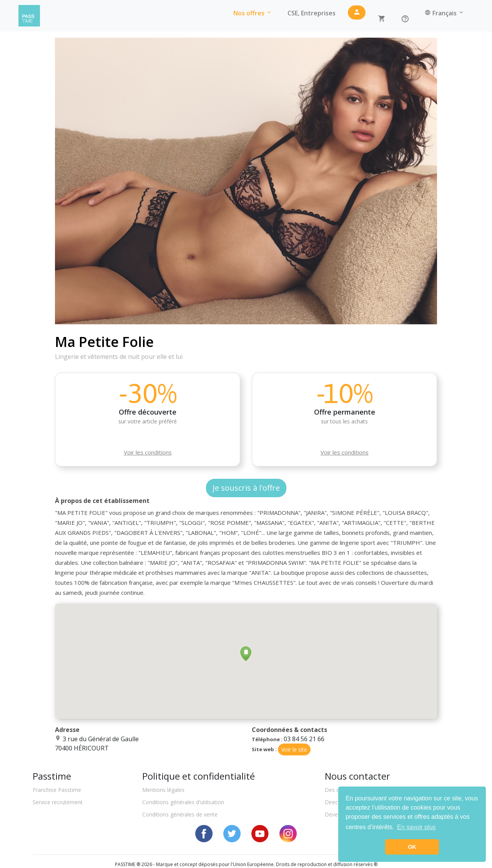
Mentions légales (163, 790)
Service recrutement (58, 802)
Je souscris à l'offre (246, 488)
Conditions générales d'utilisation (183, 802)
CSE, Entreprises (312, 13)
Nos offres (253, 13)
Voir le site (294, 749)
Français (445, 13)
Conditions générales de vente (180, 814)
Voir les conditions (148, 452)
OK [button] (412, 847)
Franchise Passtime (57, 790)
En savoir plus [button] (416, 827)
